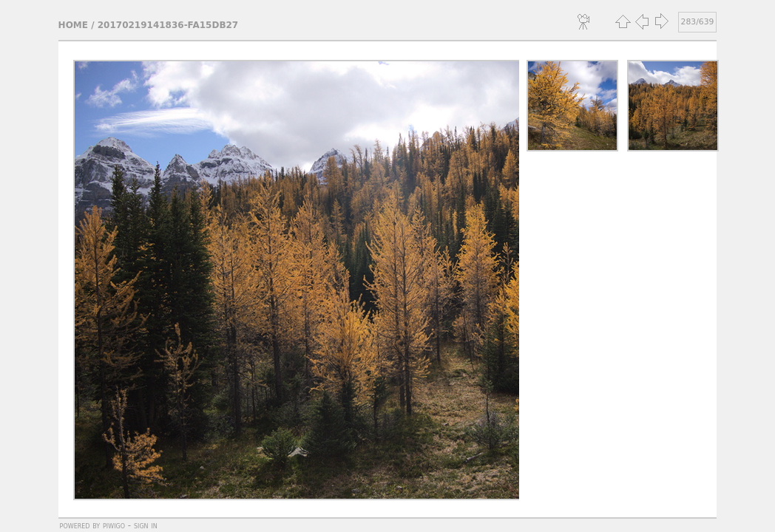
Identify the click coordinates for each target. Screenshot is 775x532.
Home (73, 25)
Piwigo (114, 525)
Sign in (146, 525)
